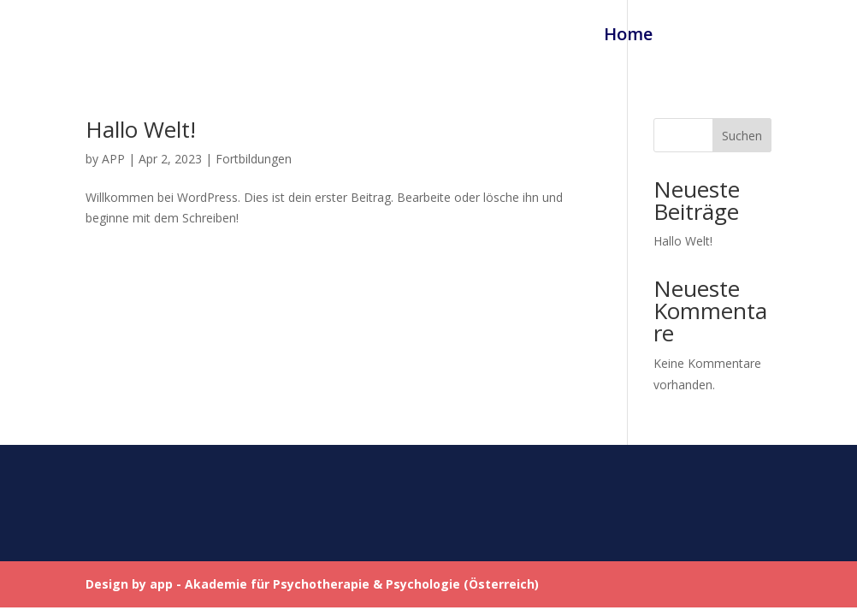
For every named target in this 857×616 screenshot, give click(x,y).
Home (628, 37)
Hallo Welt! (141, 129)
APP (113, 159)
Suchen (742, 136)
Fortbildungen (735, 37)
